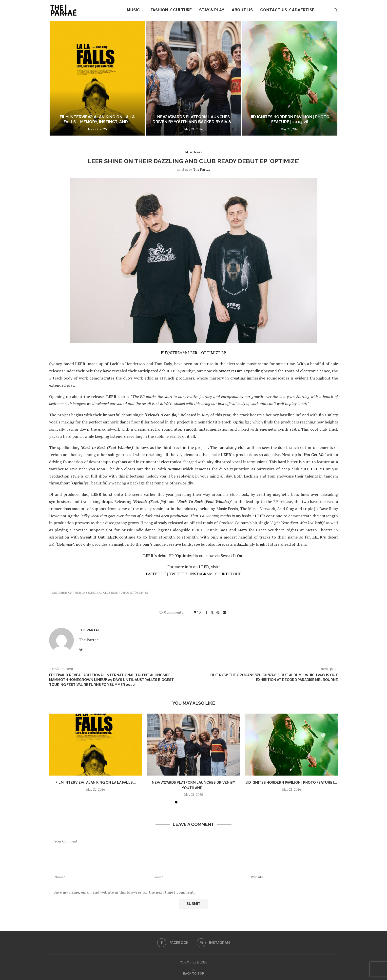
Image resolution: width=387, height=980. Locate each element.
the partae (202, 169)
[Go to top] (193, 973)
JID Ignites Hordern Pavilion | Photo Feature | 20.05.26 (290, 120)
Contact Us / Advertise (287, 10)
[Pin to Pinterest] (218, 612)
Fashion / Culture (171, 10)
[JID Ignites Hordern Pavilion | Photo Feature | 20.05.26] (290, 78)
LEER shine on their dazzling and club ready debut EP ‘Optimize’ (100, 593)
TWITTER (178, 574)
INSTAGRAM (201, 574)
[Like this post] (199, 612)
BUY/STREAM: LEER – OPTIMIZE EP (193, 353)
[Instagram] (213, 943)
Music (133, 10)
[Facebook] (173, 943)
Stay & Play (212, 10)
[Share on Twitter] (212, 612)
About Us (242, 10)
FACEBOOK (156, 574)
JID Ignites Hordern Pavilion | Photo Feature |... (291, 782)
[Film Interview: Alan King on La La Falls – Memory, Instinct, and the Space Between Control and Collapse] (97, 78)
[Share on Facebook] (206, 612)
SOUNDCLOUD (228, 574)
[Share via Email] (224, 612)
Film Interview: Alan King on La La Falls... (96, 782)
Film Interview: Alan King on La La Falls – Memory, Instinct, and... (97, 120)
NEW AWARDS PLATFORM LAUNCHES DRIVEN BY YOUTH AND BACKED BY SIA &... (193, 120)
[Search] (335, 10)
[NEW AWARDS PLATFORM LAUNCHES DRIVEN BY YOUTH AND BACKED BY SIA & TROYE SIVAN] (193, 78)
